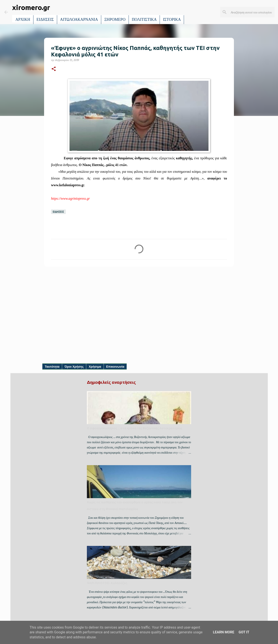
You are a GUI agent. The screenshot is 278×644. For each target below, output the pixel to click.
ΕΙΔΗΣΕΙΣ (45, 20)
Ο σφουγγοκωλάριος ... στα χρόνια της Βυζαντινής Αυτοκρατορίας (135, 428)
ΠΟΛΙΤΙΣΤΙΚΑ (144, 20)
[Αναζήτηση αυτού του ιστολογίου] (252, 12)
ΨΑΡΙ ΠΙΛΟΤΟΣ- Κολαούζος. (107, 583)
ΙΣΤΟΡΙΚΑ (172, 20)
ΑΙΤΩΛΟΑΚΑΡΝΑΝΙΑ (79, 20)
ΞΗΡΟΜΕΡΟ (115, 20)
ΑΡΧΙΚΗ (23, 20)
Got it (244, 632)
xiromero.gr (31, 7)
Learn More (223, 632)
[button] (54, 69)
